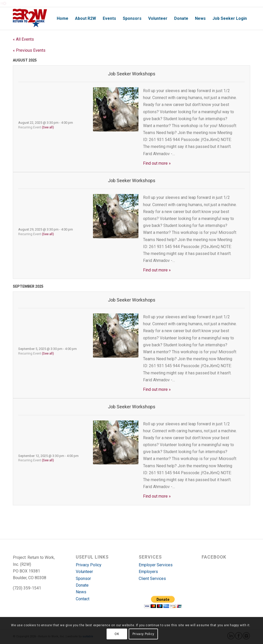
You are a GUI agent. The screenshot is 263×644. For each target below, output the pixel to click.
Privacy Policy (89, 565)
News (81, 592)
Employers (148, 572)
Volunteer (84, 572)
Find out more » (157, 163)
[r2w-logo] (30, 19)
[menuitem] (63, 19)
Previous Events (29, 50)
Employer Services (156, 565)
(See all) (48, 127)
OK (117, 634)
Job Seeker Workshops (132, 74)
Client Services (152, 579)
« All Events (23, 39)
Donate (82, 585)
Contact (83, 599)
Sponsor (83, 579)
